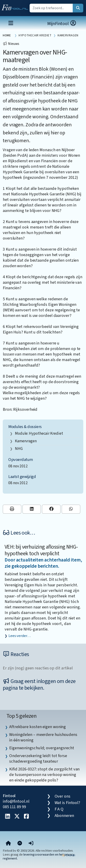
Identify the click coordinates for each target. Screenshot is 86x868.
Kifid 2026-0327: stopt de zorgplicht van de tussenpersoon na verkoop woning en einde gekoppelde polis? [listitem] (44, 775)
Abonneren (64, 816)
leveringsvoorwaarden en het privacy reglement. (39, 856)
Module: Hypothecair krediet (39, 433)
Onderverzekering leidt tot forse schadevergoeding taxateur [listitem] (38, 758)
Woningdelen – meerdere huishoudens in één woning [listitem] (43, 737)
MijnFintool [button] (62, 24)
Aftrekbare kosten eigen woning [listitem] (37, 727)
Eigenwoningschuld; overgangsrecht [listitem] (42, 748)
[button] (31, 844)
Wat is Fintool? (67, 803)
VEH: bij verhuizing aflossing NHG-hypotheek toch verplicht (41, 550)
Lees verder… (20, 636)
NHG (19, 449)
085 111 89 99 (14, 807)
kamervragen (26, 441)
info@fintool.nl (16, 801)
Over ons (62, 796)
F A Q (59, 809)
